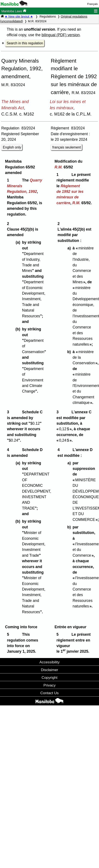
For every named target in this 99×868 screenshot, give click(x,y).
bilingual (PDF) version (61, 35)
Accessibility (49, 662)
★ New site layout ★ (19, 16)
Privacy (50, 685)
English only (12, 147)
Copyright (49, 678)
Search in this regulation (25, 43)
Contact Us (49, 693)
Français (92, 4)
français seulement (67, 147)
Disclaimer (50, 670)
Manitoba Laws (14, 11)
